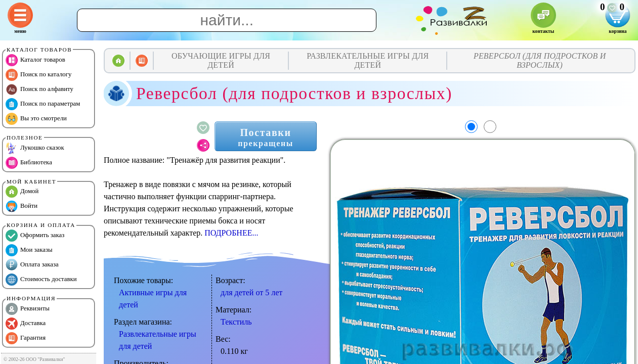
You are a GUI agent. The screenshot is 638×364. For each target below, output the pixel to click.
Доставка (26, 324)
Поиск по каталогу (38, 75)
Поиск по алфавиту (39, 89)
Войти (22, 206)
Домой (22, 192)
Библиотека (29, 163)
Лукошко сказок (35, 148)
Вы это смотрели (36, 119)
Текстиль (236, 322)
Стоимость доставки (41, 280)
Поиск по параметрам (43, 104)
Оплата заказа (32, 265)
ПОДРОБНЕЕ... (231, 233)
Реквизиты (28, 309)
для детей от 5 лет (251, 292)
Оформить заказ (35, 236)
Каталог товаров (35, 60)
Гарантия (26, 338)
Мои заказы (29, 250)
